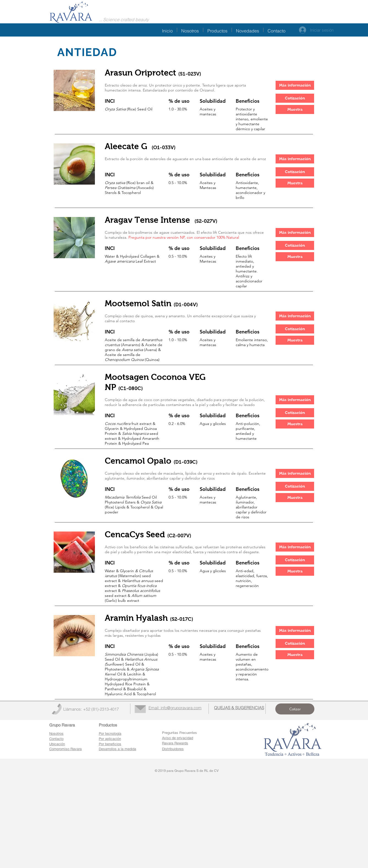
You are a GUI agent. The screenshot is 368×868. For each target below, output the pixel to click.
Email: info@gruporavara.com (175, 708)
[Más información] (295, 85)
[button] (295, 98)
